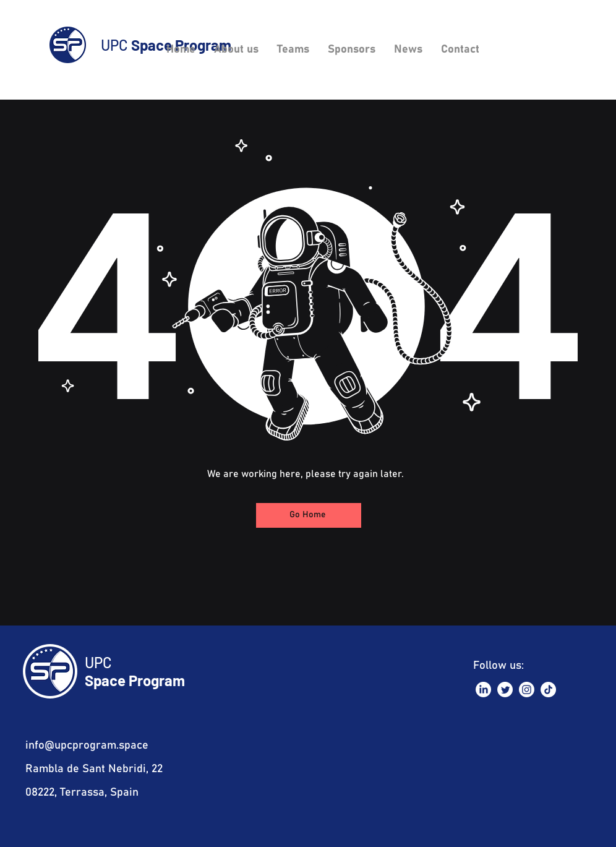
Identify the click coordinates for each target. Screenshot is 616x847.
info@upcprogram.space (87, 746)
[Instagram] (527, 690)
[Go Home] (309, 515)
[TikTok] (548, 690)
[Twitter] (505, 690)
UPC (98, 662)
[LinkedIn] (483, 690)
